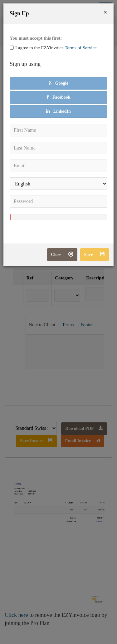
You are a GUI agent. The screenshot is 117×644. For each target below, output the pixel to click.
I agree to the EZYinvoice (53, 48)
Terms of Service (80, 48)
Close (62, 254)
